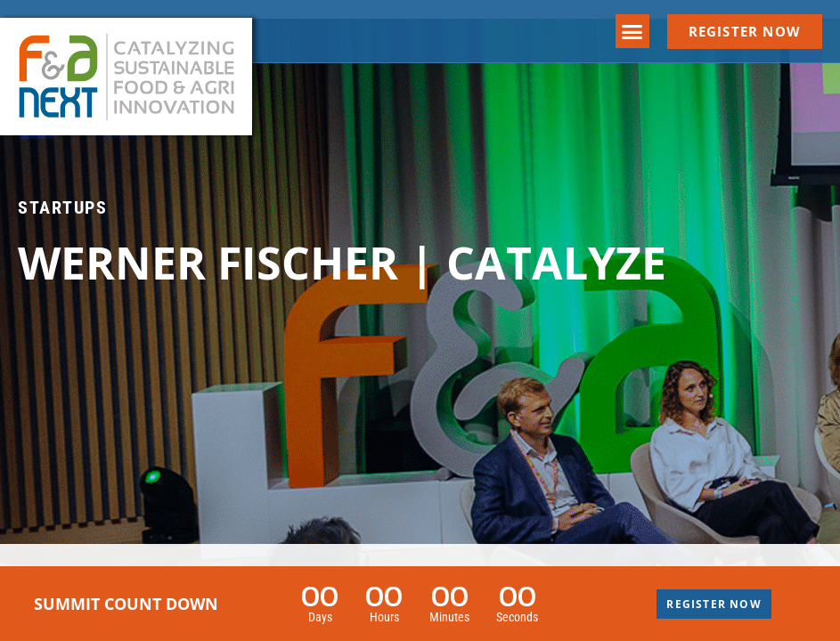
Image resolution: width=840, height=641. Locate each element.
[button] (632, 31)
